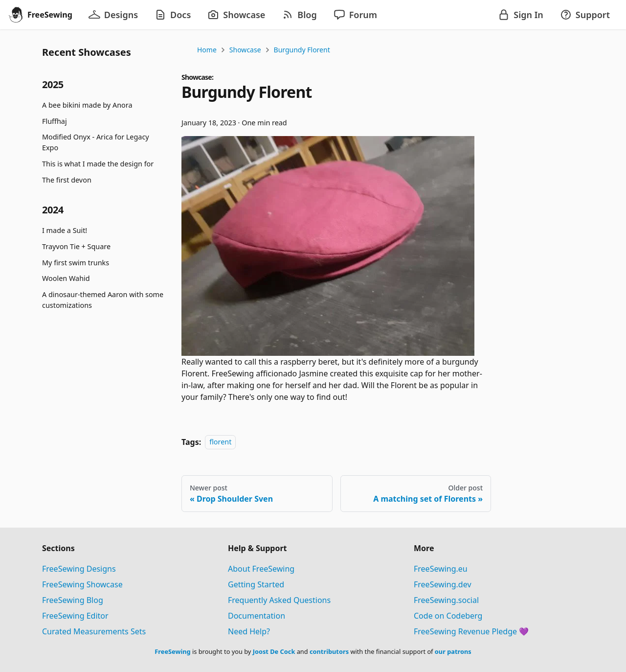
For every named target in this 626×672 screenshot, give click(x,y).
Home (207, 50)
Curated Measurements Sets (94, 631)
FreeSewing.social (446, 600)
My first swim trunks (76, 263)
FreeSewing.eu (441, 569)
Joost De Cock (274, 651)
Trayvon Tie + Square (76, 246)
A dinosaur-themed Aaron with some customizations (103, 300)
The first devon (67, 180)
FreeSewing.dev (443, 584)
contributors (329, 651)
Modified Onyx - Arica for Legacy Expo (96, 142)
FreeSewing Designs (79, 569)
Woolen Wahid (66, 278)
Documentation (257, 616)
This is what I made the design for (98, 164)
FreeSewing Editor (75, 616)
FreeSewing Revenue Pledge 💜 (471, 631)
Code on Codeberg (448, 616)
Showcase (245, 50)
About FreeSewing (261, 569)
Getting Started (256, 584)
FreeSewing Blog (73, 600)
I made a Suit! (65, 230)
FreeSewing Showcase (82, 584)
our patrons (453, 651)
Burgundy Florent (302, 50)
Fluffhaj (55, 121)
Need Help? (249, 631)
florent (220, 442)
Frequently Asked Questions (279, 600)
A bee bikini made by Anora (87, 105)
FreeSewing (172, 651)
